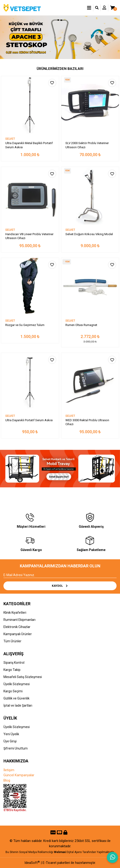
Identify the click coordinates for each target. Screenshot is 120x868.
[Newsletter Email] (60, 575)
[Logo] (22, 8)
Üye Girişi (10, 741)
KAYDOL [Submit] (60, 586)
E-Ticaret (50, 863)
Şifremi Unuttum (16, 748)
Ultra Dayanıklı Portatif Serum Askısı (29, 420)
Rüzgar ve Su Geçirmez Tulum (25, 325)
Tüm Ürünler (12, 641)
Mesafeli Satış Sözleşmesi (23, 677)
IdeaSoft (32, 863)
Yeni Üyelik (11, 734)
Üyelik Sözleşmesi (17, 684)
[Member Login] (104, 8)
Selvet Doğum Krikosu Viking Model (89, 234)
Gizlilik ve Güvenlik (16, 698)
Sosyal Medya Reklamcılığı (36, 852)
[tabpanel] (60, 37)
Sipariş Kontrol (14, 663)
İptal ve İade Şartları (18, 705)
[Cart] (112, 8)
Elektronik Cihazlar (17, 627)
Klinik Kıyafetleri (15, 613)
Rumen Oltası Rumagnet (81, 325)
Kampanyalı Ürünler (18, 634)
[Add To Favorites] (52, 83)
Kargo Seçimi (13, 691)
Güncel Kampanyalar (19, 775)
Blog (7, 780)
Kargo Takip (12, 670)
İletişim (9, 770)
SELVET (10, 139)
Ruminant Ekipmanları (19, 620)
